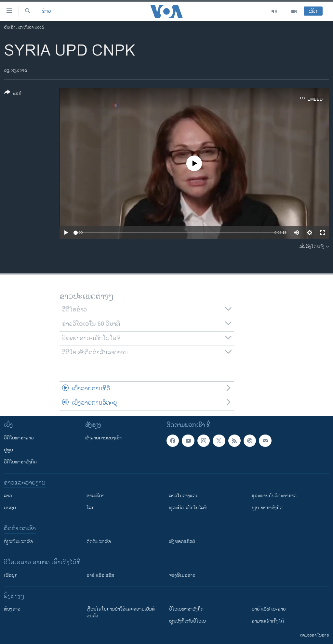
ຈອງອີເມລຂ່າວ (182, 575)
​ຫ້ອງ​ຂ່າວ (12, 609)
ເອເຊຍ (10, 508)
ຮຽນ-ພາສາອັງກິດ (267, 508)
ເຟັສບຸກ (11, 575)
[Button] (13, 94)
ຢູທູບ (8, 450)
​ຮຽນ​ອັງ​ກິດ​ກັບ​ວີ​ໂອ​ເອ (187, 621)
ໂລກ (91, 508)
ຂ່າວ (47, 11)
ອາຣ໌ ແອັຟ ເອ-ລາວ (269, 609)
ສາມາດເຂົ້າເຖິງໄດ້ (268, 621)
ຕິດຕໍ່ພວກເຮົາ (99, 542)
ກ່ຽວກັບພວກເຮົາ (18, 542)
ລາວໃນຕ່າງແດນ (184, 496)
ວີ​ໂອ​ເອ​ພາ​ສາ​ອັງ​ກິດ (186, 609)
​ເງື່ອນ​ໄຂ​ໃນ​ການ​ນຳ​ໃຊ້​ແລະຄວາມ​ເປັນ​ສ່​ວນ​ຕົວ (121, 612)
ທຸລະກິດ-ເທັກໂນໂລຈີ (188, 508)
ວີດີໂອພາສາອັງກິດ (20, 462)
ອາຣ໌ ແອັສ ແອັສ (100, 575)
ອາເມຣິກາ (95, 496)
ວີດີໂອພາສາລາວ (19, 438)
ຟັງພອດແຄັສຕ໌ (182, 542)
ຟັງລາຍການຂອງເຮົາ (103, 438)
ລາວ (8, 496)
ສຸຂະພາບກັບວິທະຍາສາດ (274, 496)
